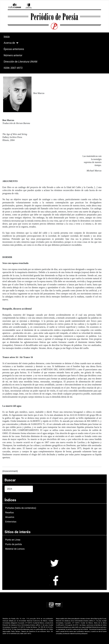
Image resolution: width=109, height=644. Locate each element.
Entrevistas (11, 522)
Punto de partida (14, 544)
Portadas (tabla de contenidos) (21, 508)
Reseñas (10, 513)
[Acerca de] (17, 43)
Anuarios (10, 517)
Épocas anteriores (14, 49)
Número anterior (13, 55)
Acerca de (9, 43)
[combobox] (19, 489)
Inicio (7, 37)
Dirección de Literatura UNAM (21, 62)
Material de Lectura (15, 549)
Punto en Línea (13, 540)
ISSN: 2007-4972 (13, 68)
